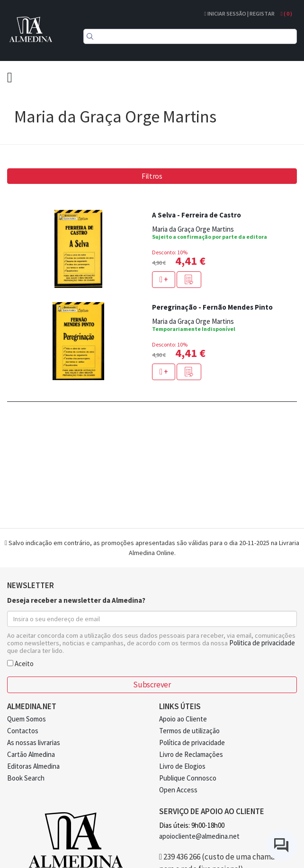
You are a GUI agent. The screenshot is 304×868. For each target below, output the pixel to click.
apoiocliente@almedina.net (199, 836)
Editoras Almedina (33, 766)
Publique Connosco (188, 778)
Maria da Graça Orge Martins (193, 229)
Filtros (152, 176)
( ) (286, 13)
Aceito (20, 663)
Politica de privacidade (262, 643)
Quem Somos (27, 719)
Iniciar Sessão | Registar (239, 13)
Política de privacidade (192, 742)
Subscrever (152, 685)
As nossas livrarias (34, 742)
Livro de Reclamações (191, 754)
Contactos (23, 731)
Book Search (26, 778)
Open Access (178, 790)
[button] (189, 280)
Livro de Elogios (182, 766)
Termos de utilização (189, 731)
